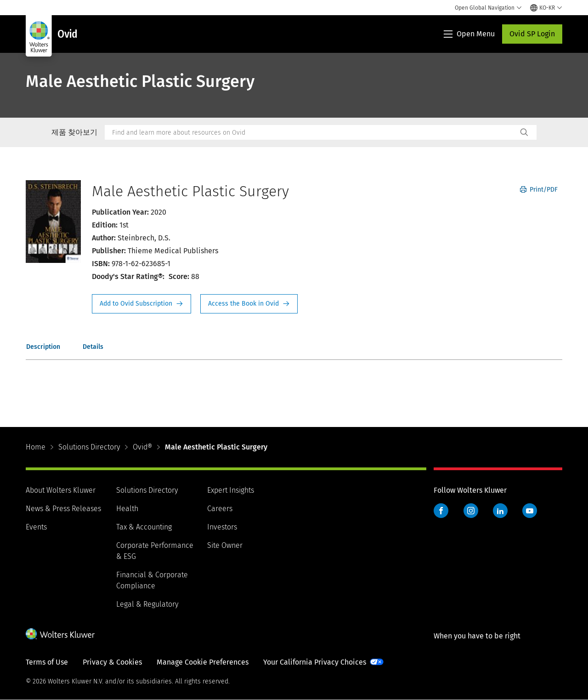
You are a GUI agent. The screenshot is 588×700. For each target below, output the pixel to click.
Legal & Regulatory (147, 604)
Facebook (441, 511)
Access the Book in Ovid (249, 304)
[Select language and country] (546, 8)
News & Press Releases (63, 509)
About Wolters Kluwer (61, 490)
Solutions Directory (89, 447)
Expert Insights (231, 490)
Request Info (141, 304)
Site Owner (225, 545)
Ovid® (142, 447)
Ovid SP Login (532, 34)
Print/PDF (539, 190)
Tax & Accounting (144, 527)
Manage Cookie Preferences (203, 662)
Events (36, 527)
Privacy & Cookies (112, 662)
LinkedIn (500, 511)
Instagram (471, 511)
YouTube (530, 511)
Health (127, 509)
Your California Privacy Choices (315, 662)
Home (36, 447)
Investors (222, 527)
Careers (220, 509)
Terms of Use (47, 662)
